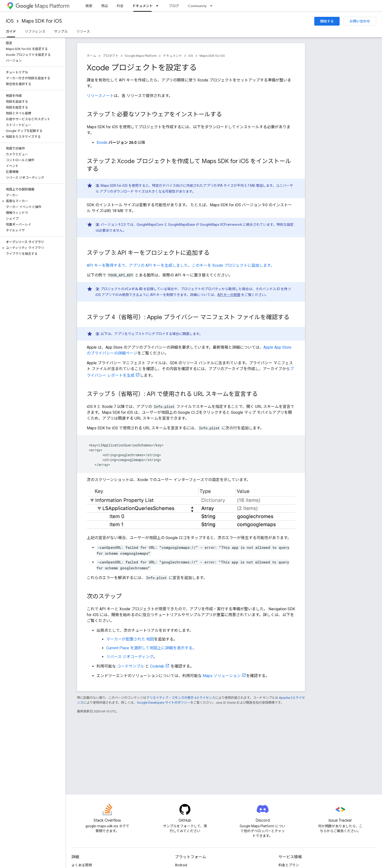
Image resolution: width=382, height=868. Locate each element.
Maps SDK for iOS (42, 21)
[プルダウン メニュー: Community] (213, 6)
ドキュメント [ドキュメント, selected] (143, 6)
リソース (83, 31)
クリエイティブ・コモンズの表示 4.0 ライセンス (181, 698)
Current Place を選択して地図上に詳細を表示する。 (151, 648)
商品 (105, 6)
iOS (10, 21)
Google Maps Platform (141, 56)
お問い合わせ (360, 21)
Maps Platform (43, 6)
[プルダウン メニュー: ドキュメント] (159, 6)
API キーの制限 (229, 295)
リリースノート (100, 96)
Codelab (157, 666)
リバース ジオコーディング (130, 657)
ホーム (91, 56)
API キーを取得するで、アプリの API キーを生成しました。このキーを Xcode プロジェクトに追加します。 (181, 265)
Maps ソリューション (222, 676)
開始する (327, 21)
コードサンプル (131, 666)
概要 (89, 6)
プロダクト (110, 56)
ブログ (174, 6)
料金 (120, 6)
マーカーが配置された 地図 (130, 639)
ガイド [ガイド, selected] (11, 31)
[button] (32, 137)
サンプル (61, 31)
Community (197, 6)
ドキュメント (172, 56)
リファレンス (35, 31)
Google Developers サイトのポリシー (164, 703)
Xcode (102, 143)
